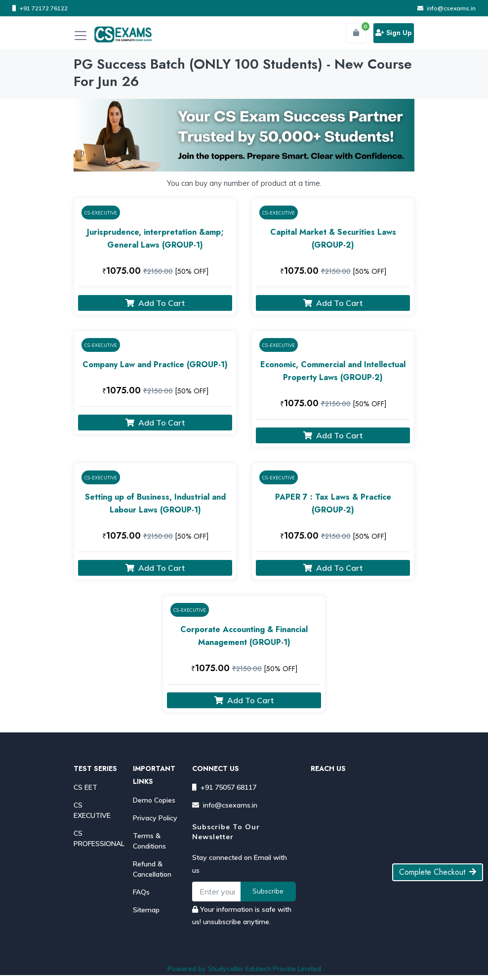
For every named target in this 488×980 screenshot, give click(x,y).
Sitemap (146, 910)
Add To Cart (155, 303)
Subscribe (268, 891)
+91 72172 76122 (40, 8)
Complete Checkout (438, 872)
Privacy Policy (155, 818)
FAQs (141, 892)
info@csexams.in (447, 8)
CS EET (85, 787)
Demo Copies (154, 800)
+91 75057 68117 (224, 787)
